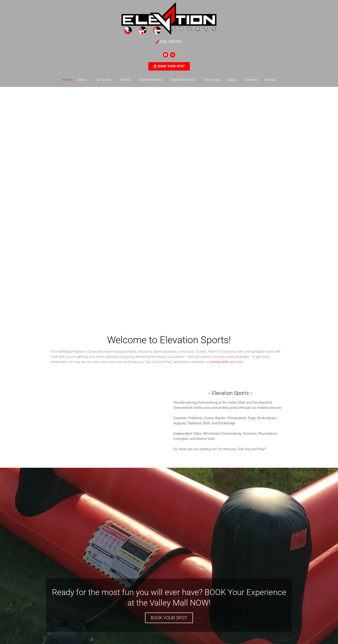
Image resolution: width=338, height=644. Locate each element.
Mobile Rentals (151, 80)
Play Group (212, 80)
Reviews (252, 80)
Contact (270, 80)
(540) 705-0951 (171, 42)
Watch (232, 80)
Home (66, 80)
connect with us (221, 362)
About (82, 80)
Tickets (125, 80)
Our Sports (103, 80)
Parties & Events (183, 80)
